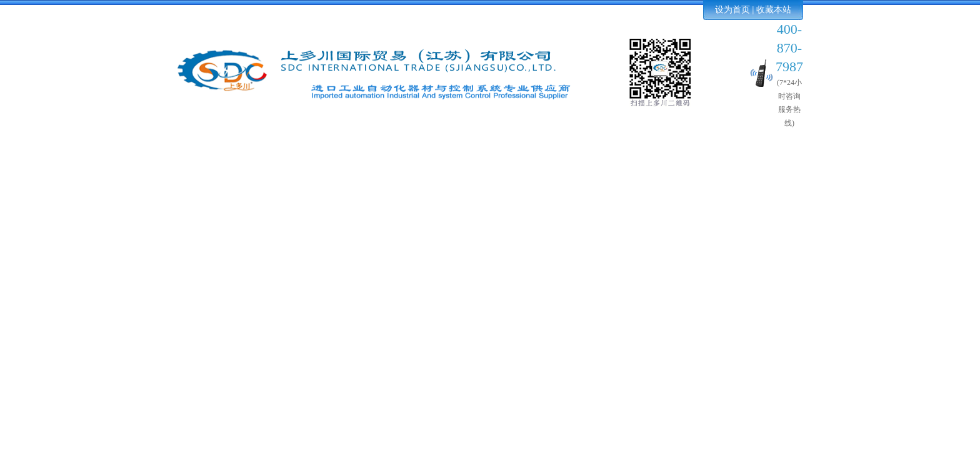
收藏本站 (774, 10)
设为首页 (732, 10)
